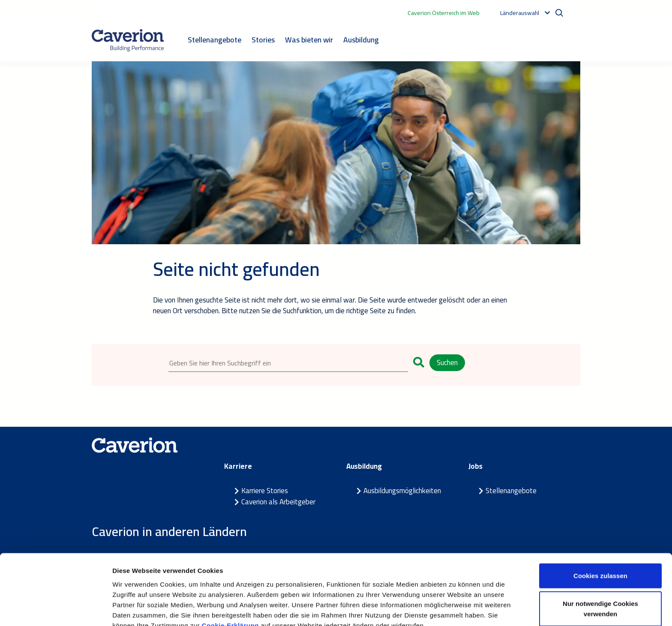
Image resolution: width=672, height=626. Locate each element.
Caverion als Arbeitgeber (278, 502)
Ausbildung (361, 40)
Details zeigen (456, 609)
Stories (263, 40)
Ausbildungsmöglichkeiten (402, 491)
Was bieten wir (309, 40)
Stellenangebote (214, 40)
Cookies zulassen (600, 532)
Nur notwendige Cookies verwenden (600, 565)
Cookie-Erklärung (230, 581)
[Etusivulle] (128, 40)
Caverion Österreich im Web (444, 13)
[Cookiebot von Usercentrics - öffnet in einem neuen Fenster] (55, 609)
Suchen (447, 362)
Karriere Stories (265, 491)
